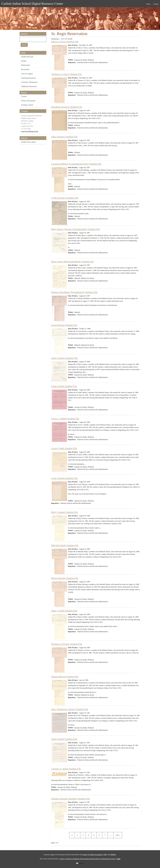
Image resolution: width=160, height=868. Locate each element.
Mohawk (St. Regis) (87, 278)
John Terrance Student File (64, 137)
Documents (25, 69)
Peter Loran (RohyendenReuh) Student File (72, 262)
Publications (26, 65)
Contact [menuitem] (156, 4)
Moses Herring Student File (65, 578)
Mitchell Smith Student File (65, 545)
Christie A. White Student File (66, 769)
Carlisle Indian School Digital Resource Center (32, 4)
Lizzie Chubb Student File (64, 448)
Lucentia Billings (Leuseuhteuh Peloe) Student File (76, 164)
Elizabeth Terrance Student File (67, 107)
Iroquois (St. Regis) (81, 60)
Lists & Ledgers (27, 74)
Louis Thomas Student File (64, 478)
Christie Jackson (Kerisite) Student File (71, 799)
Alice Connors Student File (65, 358)
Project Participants (28, 101)
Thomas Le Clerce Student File (67, 74)
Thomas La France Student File (67, 644)
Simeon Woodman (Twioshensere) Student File (74, 292)
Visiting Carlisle (27, 105)
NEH (105, 855)
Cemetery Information (29, 82)
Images (24, 61)
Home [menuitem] (148, 4)
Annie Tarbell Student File (64, 739)
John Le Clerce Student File (65, 42)
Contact (24, 96)
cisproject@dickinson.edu (30, 131)
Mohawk (91, 60)
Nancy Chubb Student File (64, 611)
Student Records (27, 57)
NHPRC (113, 855)
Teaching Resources (28, 78)
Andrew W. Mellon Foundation (93, 855)
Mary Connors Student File (65, 512)
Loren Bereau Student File (64, 325)
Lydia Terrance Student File (65, 198)
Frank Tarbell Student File (64, 386)
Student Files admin (28, 142)
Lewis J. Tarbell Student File (65, 419)
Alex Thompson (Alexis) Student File (70, 709)
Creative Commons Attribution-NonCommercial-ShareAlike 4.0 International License (87, 859)
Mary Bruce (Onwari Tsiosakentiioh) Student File (76, 229)
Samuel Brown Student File (65, 677)
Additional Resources (29, 86)
